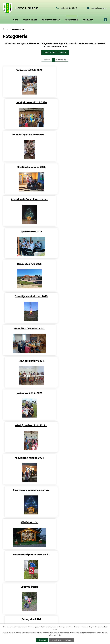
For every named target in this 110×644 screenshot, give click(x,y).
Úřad (16, 20)
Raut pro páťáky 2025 (81, 199)
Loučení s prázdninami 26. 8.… (81, 490)
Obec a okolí (30, 20)
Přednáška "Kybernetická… (29, 199)
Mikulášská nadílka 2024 (29, 264)
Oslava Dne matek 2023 (81, 522)
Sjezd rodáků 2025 (81, 134)
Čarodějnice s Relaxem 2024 (81, 360)
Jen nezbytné (56, 640)
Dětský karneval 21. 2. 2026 (81, 70)
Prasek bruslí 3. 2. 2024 (81, 425)
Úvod (6, 20)
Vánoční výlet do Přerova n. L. (29, 102)
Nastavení (69, 640)
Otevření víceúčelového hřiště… (29, 490)
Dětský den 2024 (81, 328)
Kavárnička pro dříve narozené (29, 425)
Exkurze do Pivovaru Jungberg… (29, 393)
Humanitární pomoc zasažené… (81, 296)
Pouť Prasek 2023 (29, 522)
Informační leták (51, 20)
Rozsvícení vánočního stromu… (29, 134)
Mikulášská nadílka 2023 (29, 457)
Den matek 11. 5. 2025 (29, 167)
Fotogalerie (71, 20)
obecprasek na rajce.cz (55, 52)
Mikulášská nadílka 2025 (81, 102)
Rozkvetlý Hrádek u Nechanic (29, 360)
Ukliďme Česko (29, 328)
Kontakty (88, 20)
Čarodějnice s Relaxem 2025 (81, 167)
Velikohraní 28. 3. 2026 (29, 70)
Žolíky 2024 (81, 393)
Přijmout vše (42, 640)
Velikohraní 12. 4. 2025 (29, 231)
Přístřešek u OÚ (29, 296)
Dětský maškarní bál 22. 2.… (81, 231)
